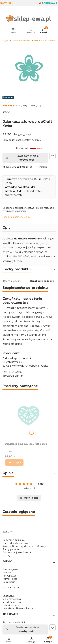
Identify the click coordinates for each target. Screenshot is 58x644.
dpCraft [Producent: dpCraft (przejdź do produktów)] (6, 112)
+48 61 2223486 (12, 372)
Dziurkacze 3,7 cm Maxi (45, 41)
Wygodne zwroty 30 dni (20, 187)
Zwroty (6, 556)
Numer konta (10, 579)
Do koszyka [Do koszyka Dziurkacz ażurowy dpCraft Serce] (14, 462)
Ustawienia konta (12, 605)
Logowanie (9, 596)
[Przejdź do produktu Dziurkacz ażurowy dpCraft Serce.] (29, 417)
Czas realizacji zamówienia (17, 552)
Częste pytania (10, 569)
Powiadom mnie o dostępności (22, 158)
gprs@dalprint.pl (13, 376)
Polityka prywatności (14, 622)
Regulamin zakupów (14, 540)
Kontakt (7, 573)
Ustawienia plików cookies (17, 608)
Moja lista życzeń (12, 602)
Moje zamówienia (12, 599)
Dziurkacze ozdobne (21, 41)
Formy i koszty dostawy (15, 543)
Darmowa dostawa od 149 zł (23, 179)
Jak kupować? (10, 576)
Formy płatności (11, 549)
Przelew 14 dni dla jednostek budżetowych (25, 546)
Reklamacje (9, 582)
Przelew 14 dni (14, 191)
